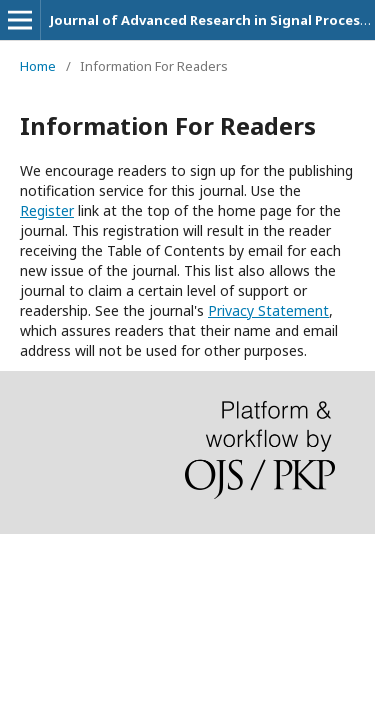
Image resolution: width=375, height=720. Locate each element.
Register (47, 210)
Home (38, 66)
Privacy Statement (268, 310)
